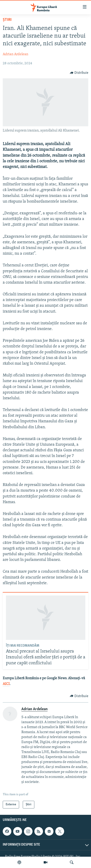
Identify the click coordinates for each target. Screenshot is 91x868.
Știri (7, 20)
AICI (6, 684)
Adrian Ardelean (15, 54)
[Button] (79, 73)
